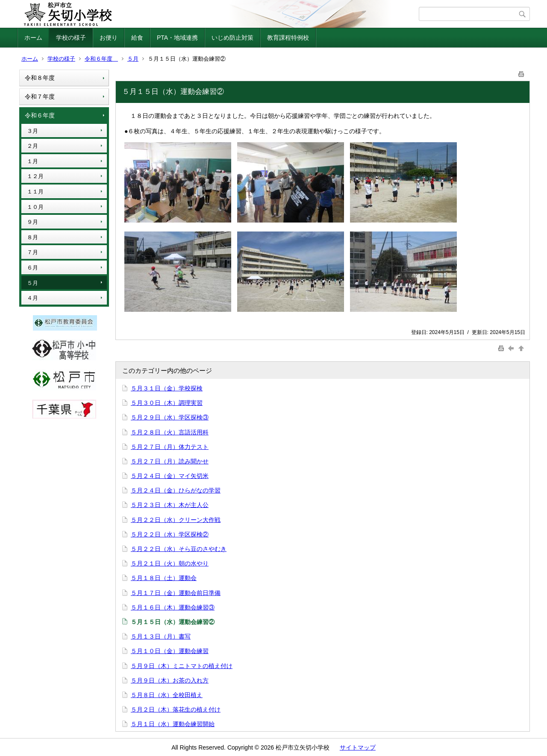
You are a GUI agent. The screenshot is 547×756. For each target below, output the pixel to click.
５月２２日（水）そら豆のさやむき (179, 549)
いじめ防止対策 (232, 38)
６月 (32, 268)
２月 (32, 146)
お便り (109, 38)
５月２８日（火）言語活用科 (170, 432)
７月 (32, 252)
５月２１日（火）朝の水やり (170, 563)
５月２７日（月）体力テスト (170, 447)
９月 (32, 222)
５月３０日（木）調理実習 (167, 403)
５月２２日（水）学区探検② (170, 534)
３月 (32, 131)
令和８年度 (40, 78)
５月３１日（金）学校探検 (167, 388)
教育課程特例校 (288, 38)
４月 (32, 298)
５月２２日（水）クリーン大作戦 (176, 520)
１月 (32, 161)
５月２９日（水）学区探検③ (170, 417)
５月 (133, 59)
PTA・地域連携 (177, 38)
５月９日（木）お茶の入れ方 (170, 680)
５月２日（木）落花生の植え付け (176, 709)
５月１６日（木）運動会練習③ (173, 607)
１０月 (35, 207)
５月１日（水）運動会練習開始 (173, 724)
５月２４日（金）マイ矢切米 (170, 476)
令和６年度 (101, 59)
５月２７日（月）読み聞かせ (170, 461)
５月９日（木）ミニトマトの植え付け (182, 666)
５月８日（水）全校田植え (167, 695)
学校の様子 (71, 38)
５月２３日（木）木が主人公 (170, 505)
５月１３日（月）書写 (161, 636)
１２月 (35, 176)
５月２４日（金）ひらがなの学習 (176, 490)
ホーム (33, 38)
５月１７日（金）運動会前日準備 (176, 593)
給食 (137, 38)
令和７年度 (40, 97)
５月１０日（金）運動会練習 (170, 651)
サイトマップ (358, 747)
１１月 (35, 192)
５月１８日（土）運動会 (164, 578)
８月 (32, 237)
